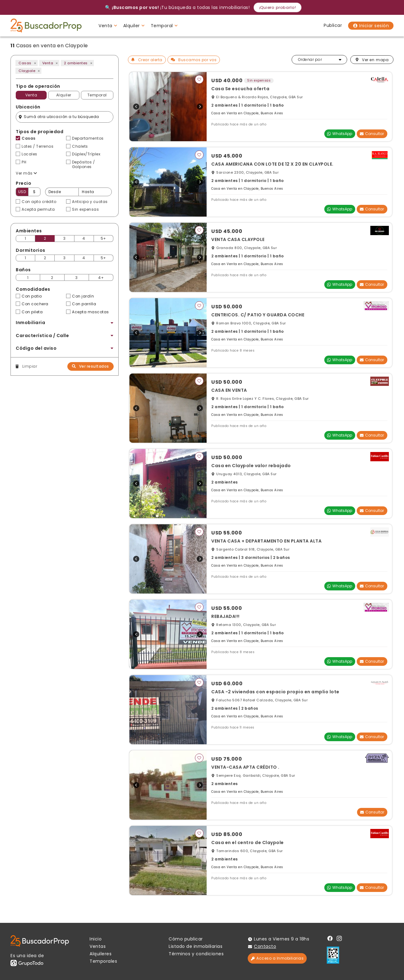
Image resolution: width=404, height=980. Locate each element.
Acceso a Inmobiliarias (277, 958)
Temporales (103, 961)
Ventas (98, 946)
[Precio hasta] (95, 192)
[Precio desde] (62, 192)
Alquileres (101, 954)
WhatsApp (340, 134)
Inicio (96, 939)
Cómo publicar (186, 939)
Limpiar (26, 366)
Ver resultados (90, 366)
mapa (372, 60)
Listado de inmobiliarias (196, 946)
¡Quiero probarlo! (278, 7)
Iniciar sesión (371, 26)
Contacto (265, 946)
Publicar (333, 25)
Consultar (372, 134)
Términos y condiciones (196, 954)
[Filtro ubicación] (65, 117)
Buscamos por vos (194, 60)
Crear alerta (147, 60)
